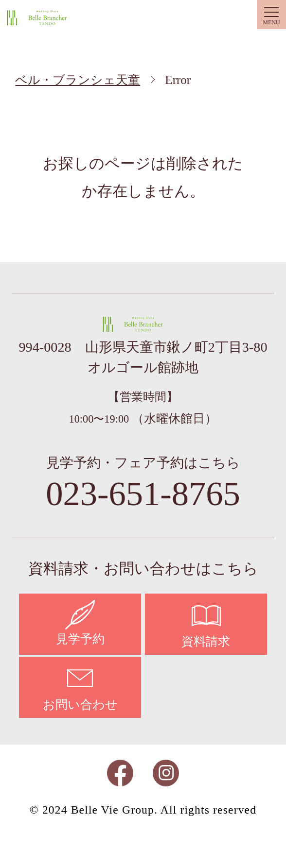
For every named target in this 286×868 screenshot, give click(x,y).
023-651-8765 (143, 494)
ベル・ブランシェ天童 (47, 18)
